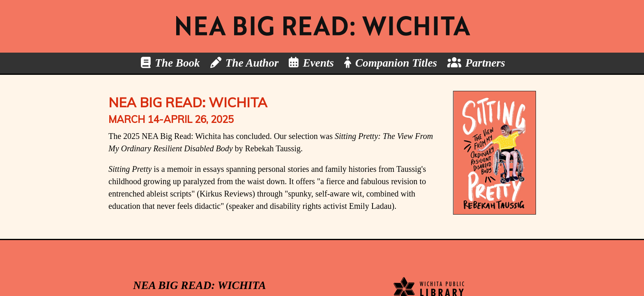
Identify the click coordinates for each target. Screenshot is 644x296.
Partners (485, 63)
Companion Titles (396, 63)
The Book (177, 63)
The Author (252, 63)
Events (318, 63)
